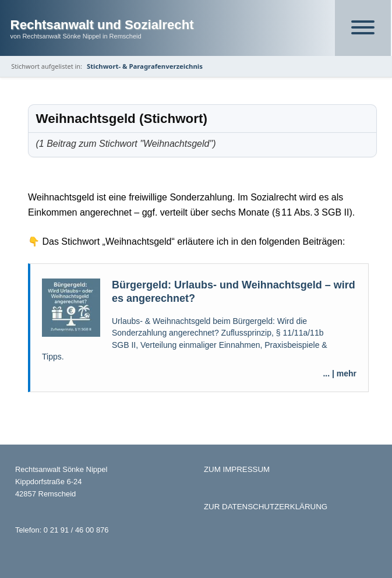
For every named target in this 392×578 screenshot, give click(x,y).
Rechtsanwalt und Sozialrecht (102, 25)
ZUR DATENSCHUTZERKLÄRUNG (266, 507)
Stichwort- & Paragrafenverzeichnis (145, 66)
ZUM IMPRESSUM (237, 469)
